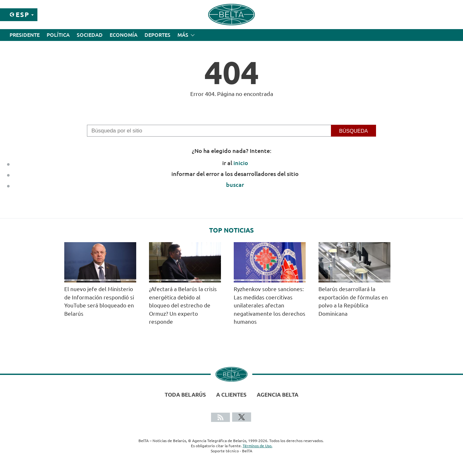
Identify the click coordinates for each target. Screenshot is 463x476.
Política (58, 35)
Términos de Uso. (258, 446)
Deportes (157, 35)
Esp (23, 15)
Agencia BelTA (278, 395)
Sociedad (90, 35)
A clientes (231, 395)
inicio (241, 163)
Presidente (25, 35)
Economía (124, 35)
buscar (235, 185)
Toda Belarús (185, 395)
